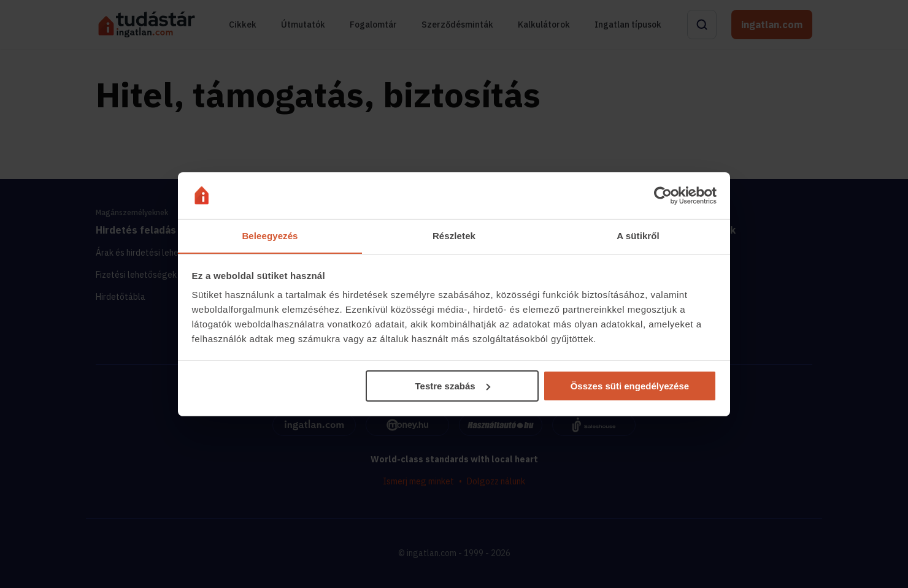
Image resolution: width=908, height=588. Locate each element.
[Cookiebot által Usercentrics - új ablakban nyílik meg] (663, 195)
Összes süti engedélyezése (630, 386)
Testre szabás (452, 386)
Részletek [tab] (454, 236)
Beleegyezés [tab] (270, 236)
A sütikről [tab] (638, 236)
